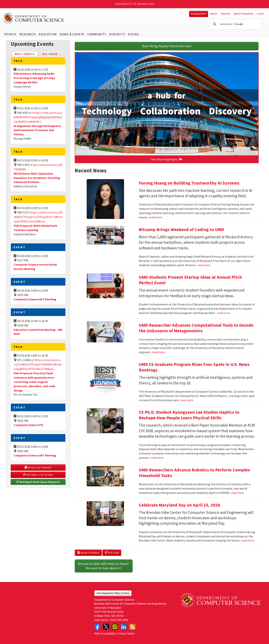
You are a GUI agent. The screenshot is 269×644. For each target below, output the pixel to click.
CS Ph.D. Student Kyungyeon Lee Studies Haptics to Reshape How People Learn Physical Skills (189, 415)
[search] (235, 24)
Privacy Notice (126, 634)
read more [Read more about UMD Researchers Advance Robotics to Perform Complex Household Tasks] (237, 493)
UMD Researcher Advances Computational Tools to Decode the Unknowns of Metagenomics (196, 328)
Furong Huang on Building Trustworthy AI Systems (189, 183)
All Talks (50, 54)
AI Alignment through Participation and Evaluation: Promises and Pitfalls (37, 130)
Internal (225, 14)
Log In (261, 14)
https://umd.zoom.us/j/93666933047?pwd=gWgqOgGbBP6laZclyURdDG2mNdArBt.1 (38, 117)
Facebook (97, 627)
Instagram (115, 627)
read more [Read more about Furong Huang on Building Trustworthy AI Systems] (156, 217)
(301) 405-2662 (119, 620)
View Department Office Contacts (113, 593)
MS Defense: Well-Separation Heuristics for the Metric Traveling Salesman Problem (37, 178)
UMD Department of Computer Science (34, 18)
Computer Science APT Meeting (35, 299)
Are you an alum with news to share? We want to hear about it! (104, 566)
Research (28, 34)
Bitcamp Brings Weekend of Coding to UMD (181, 229)
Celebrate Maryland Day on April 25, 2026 (180, 505)
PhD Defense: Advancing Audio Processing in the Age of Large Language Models (34, 78)
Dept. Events (26, 54)
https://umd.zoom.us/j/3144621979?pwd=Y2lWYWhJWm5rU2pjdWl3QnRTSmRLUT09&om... (38, 364)
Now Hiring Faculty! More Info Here (167, 46)
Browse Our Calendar (38, 467)
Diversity (117, 34)
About (214, 14)
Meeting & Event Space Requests (38, 482)
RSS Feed (112, 553)
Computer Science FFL (29, 425)
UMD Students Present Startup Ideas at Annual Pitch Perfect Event (190, 280)
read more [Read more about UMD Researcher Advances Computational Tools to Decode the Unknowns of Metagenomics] (158, 352)
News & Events (72, 34)
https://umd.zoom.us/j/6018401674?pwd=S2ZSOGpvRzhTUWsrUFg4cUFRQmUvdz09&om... (38, 217)
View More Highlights (167, 159)
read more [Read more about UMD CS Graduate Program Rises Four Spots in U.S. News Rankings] (187, 400)
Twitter (106, 627)
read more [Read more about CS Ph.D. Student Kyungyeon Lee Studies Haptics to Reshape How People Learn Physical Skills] (157, 458)
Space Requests (243, 14)
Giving (133, 34)
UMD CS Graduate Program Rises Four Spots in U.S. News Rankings (194, 367)
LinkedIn (124, 627)
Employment (199, 14)
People (11, 34)
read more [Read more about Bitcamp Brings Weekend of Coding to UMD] (204, 265)
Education (48, 34)
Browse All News (88, 553)
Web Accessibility (105, 634)
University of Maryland (135, 4)
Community (97, 34)
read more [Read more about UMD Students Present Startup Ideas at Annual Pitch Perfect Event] (224, 313)
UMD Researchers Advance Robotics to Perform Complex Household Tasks (194, 473)
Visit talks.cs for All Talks (38, 475)
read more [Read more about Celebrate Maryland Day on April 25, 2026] (248, 540)
